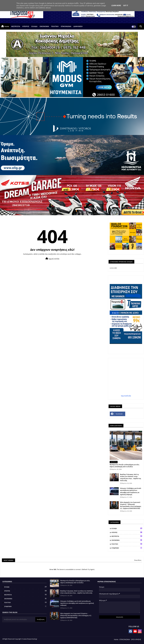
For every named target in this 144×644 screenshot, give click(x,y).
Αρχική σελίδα (52, 259)
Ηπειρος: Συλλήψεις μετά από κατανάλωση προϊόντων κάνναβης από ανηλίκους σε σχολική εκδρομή (131, 491)
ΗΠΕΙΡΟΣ (26, 26)
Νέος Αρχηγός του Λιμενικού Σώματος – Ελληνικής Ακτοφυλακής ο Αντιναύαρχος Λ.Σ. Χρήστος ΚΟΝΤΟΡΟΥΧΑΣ (131, 505)
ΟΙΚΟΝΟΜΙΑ (44, 26)
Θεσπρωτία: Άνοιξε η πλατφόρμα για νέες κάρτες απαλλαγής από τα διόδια (124, 466)
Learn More (116, 6)
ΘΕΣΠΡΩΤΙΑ (16, 26)
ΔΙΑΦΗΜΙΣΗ (78, 26)
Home (7, 26)
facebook (119, 414)
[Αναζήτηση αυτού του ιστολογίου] (19, 619)
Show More (138, 560)
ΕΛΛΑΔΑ (34, 26)
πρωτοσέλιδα (126, 396)
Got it (126, 6)
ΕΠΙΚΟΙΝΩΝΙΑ (66, 26)
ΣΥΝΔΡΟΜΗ (127, 548)
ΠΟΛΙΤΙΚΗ (55, 26)
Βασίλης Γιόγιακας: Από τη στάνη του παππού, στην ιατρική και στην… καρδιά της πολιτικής (130, 477)
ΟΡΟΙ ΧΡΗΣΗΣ (136, 639)
